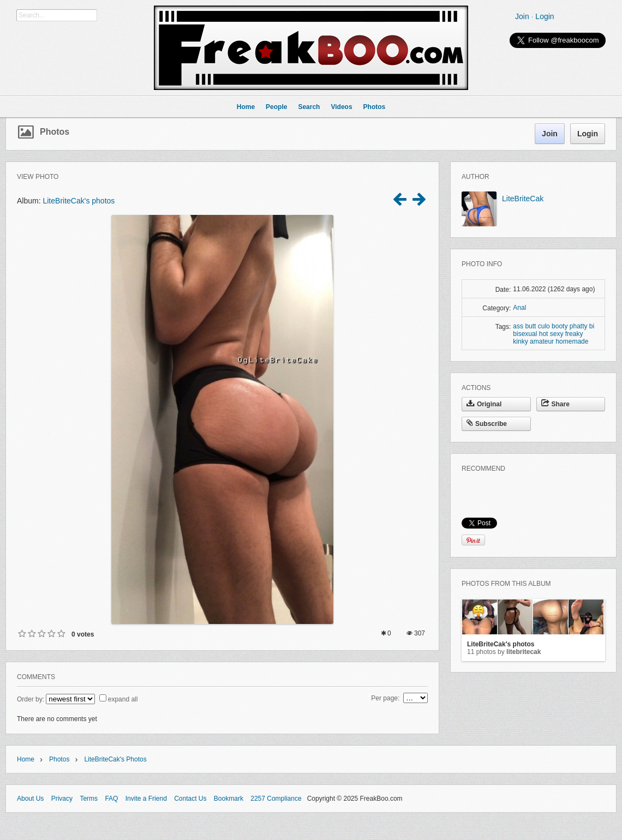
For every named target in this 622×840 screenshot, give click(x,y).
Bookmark (229, 799)
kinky (520, 341)
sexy (557, 334)
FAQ (111, 799)
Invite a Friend (146, 799)
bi (592, 326)
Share (555, 404)
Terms (89, 799)
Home (26, 759)
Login (545, 16)
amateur (542, 341)
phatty (579, 326)
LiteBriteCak (523, 199)
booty (560, 326)
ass (518, 326)
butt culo (537, 326)
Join (522, 16)
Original (484, 404)
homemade (572, 341)
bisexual (525, 334)
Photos (55, 132)
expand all (123, 699)
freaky (574, 334)
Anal (519, 308)
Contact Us (190, 799)
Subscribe (487, 424)
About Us (30, 799)
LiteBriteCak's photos (79, 201)
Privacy (62, 799)
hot (544, 334)
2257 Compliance (276, 799)
